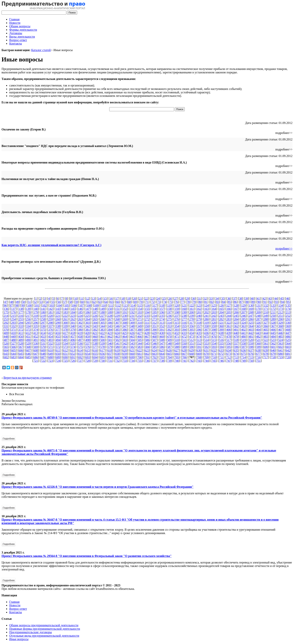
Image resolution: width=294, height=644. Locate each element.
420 (88, 333)
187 (95, 312)
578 (103, 347)
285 (243, 319)
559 (251, 343)
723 (51, 361)
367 (273, 326)
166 (229, 309)
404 (258, 330)
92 (271, 302)
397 (206, 330)
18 (123, 298)
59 (76, 302)
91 (265, 302)
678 (266, 354)
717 (266, 357)
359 (214, 326)
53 (41, 302)
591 (199, 347)
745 (214, 361)
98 (17, 305)
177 (21, 312)
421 (95, 333)
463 (117, 337)
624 (154, 350)
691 (73, 357)
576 (88, 347)
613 (73, 350)
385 (117, 330)
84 (224, 302)
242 (214, 316)
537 (88, 343)
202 (206, 312)
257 (36, 319)
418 (73, 333)
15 (105, 298)
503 (125, 340)
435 (199, 333)
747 (229, 361)
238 (184, 316)
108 (89, 305)
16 (111, 298)
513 (199, 340)
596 (236, 347)
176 (13, 312)
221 (58, 316)
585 (154, 347)
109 (96, 305)
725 (65, 361)
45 (282, 298)
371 (13, 330)
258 (43, 319)
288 (266, 319)
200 (192, 312)
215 (13, 316)
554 (214, 343)
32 (205, 298)
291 (288, 319)
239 (191, 316)
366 (266, 326)
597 (243, 347)
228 (110, 316)
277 (184, 319)
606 (21, 350)
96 (5, 305)
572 (58, 347)
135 (288, 305)
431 (169, 333)
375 (43, 330)
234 (154, 316)
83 (218, 302)
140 (36, 309)
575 (80, 347)
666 (177, 354)
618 (110, 350)
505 (140, 340)
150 (110, 309)
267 (110, 319)
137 (13, 309)
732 (117, 361)
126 (221, 305)
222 (65, 316)
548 (169, 343)
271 (140, 319)
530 (36, 343)
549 (177, 343)
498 (88, 340)
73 (159, 302)
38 (241, 298)
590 (191, 347)
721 (36, 361)
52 (35, 302)
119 (169, 305)
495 (65, 340)
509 (169, 340)
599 (258, 347)
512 (191, 340)
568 (28, 347)
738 (162, 361)
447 (288, 333)
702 (154, 357)
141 (43, 309)
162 (199, 309)
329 (281, 323)
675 (243, 354)
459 (88, 337)
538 (95, 343)
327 (266, 323)
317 (191, 323)
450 (21, 337)
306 (110, 323)
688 (51, 357)
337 (51, 326)
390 (154, 330)
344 (103, 326)
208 (251, 312)
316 (184, 323)
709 (206, 357)
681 (288, 354)
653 (80, 354)
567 (21, 347)
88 (247, 302)
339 (65, 326)
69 (135, 302)
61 (88, 302)
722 (43, 361)
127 (229, 305)
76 (176, 302)
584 (147, 347)
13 (93, 298)
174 (288, 309)
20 (135, 298)
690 (65, 357)
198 (177, 312)
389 (147, 330)
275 (169, 319)
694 (95, 357)
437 (214, 333)
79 (194, 302)
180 (43, 312)
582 (132, 347)
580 (117, 347)
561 (266, 343)
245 (236, 316)
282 (221, 319)
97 (11, 305)
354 (177, 326)
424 (117, 333)
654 (88, 354)
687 (43, 357)
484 (273, 337)
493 (51, 340)
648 (43, 354)
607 (28, 350)
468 (154, 337)
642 (288, 350)
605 (13, 350)
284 (236, 319)
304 (95, 323)
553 (206, 343)
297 (43, 323)
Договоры (16, 33)
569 (36, 347)
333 (21, 326)
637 (251, 350)
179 (36, 312)
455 (58, 337)
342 (88, 326)
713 (236, 357)
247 (251, 316)
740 (177, 361)
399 (221, 330)
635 (236, 350)
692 (80, 357)
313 (162, 323)
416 (58, 333)
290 (281, 319)
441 (243, 333)
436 (206, 333)
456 (65, 337)
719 (281, 357)
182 (58, 312)
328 (273, 323)
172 (273, 309)
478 (229, 337)
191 (125, 312)
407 (281, 330)
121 (184, 305)
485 (281, 337)
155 (147, 309)
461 (103, 337)
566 (13, 347)
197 (169, 312)
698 (125, 357)
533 (58, 343)
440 (236, 333)
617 (102, 350)
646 (28, 354)
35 (223, 298)
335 (36, 326)
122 (192, 305)
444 (266, 333)
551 (191, 343)
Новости (15, 23)
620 (125, 350)
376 (51, 330)
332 (13, 326)
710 (214, 357)
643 (6, 354)
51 (29, 302)
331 (6, 326)
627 (177, 350)
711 (221, 357)
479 (236, 337)
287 (258, 319)
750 (251, 361)
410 (13, 333)
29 (188, 298)
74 (165, 302)
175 (6, 312)
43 (270, 298)
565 (6, 347)
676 (251, 354)
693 (88, 357)
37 (235, 298)
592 (206, 347)
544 (140, 343)
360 (221, 326)
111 (111, 305)
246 (243, 316)
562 (273, 343)
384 (110, 330)
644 (13, 354)
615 (88, 350)
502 (117, 340)
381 (88, 330)
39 (246, 298)
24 (158, 298)
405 (266, 330)
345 (110, 326)
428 (147, 333)
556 (229, 343)
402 (243, 330)
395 (191, 330)
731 (110, 361)
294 (21, 323)
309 (132, 323)
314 (169, 323)
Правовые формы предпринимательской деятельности (45, 629)
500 (103, 340)
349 (140, 326)
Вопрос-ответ (18, 40)
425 (125, 333)
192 (132, 312)
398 (214, 330)
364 (251, 326)
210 (266, 312)
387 (132, 330)
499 (95, 340)
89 (253, 302)
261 (65, 319)
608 (36, 350)
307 (117, 323)
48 (12, 302)
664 (162, 354)
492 (43, 340)
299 (58, 323)
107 (81, 305)
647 (36, 354)
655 (95, 354)
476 (214, 337)
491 (36, 340)
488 (13, 340)
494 (58, 340)
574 (73, 347)
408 (288, 330)
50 (23, 302)
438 (221, 333)
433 (184, 333)
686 (36, 357)
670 (206, 354)
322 (229, 323)
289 (273, 319)
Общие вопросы (20, 26)
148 (95, 309)
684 (21, 357)
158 (169, 309)
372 (21, 330)
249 (266, 316)
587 (169, 347)
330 (288, 323)
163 (206, 309)
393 (177, 330)
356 (191, 326)
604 (6, 350)
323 (236, 323)
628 (184, 350)
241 (206, 316)
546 (154, 343)
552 (199, 343)
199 (184, 312)
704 (169, 357)
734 (132, 361)
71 (147, 302)
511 (184, 340)
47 (6, 302)
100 (30, 305)
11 (82, 298)
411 (21, 333)
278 (191, 319)
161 (191, 309)
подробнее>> (284, 249)
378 (65, 330)
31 (199, 298)
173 (281, 309)
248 (258, 316)
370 (6, 330)
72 (153, 302)
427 (140, 333)
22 (146, 298)
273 (154, 319)
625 (162, 350)
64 (106, 302)
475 (206, 337)
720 (288, 357)
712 (229, 357)
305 (103, 323)
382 (95, 330)
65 (112, 302)
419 (80, 333)
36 (229, 298)
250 (273, 316)
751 (258, 361)
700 (140, 357)
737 (154, 361)
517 (229, 340)
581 (125, 347)
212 (281, 312)
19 (129, 298)
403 (251, 330)
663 (154, 354)
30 (194, 298)
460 (95, 337)
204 (221, 312)
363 (243, 326)
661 (140, 354)
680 (281, 354)
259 (51, 319)
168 (243, 309)
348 (132, 326)
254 (13, 319)
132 (266, 305)
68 (129, 302)
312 (154, 323)
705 (177, 357)
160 (184, 309)
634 (229, 350)
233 (147, 316)
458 (80, 337)
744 (206, 361)
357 (199, 326)
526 (6, 343)
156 (154, 309)
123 (199, 305)
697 (117, 357)
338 (58, 326)
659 (125, 354)
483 (266, 337)
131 (258, 305)
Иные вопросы (19, 639)
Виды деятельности (22, 37)
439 (229, 333)
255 (21, 319)
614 (80, 350)
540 (110, 343)
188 (103, 312)
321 (221, 323)
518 (236, 340)
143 (58, 309)
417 (65, 333)
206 (236, 312)
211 (273, 312)
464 (125, 337)
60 (82, 302)
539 (103, 343)
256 (28, 319)
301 (73, 323)
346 (117, 326)
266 (103, 319)
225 (88, 316)
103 (52, 305)
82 (212, 302)
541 (117, 343)
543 (132, 343)
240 (199, 316)
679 (273, 354)
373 (28, 330)
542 (125, 343)
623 (147, 350)
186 (88, 312)
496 (73, 340)
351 (154, 326)
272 (147, 319)
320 (214, 323)
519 (243, 340)
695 (103, 357)
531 (43, 343)
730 (103, 361)
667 (184, 354)
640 (273, 350)
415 (51, 333)
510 (177, 340)
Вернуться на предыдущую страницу (28, 378)
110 (104, 305)
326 (258, 323)
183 (65, 312)
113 (125, 305)
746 (221, 361)
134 (281, 305)
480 (243, 337)
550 (184, 343)
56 (59, 302)
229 (117, 316)
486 (288, 337)
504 (132, 340)
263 (80, 319)
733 (125, 361)
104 (59, 305)
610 (51, 350)
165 (221, 309)
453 (43, 337)
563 (281, 343)
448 (6, 337)
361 (229, 326)
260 (58, 319)
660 (132, 354)
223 (73, 316)
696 (110, 357)
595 (229, 347)
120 (177, 305)
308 (125, 323)
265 (95, 319)
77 (182, 302)
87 (241, 302)
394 (184, 330)
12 (88, 298)
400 (229, 330)
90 (259, 302)
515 (214, 340)
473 (191, 337)
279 (199, 319)
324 (243, 323)
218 (36, 316)
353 (169, 326)
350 (147, 326)
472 (184, 337)
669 (199, 354)
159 (177, 309)
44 (276, 298)
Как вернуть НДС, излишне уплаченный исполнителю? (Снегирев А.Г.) (51, 245)
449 (13, 337)
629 (191, 350)
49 (17, 302)
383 (103, 330)
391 (162, 330)
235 (162, 316)
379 (73, 330)
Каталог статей (41, 50)
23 (152, 298)
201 (199, 312)
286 (251, 319)
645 (21, 354)
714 (243, 357)
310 (140, 323)
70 (141, 302)
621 (132, 350)
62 (94, 302)
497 (80, 340)
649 (51, 354)
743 (199, 361)
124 (206, 305)
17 (117, 298)
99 (23, 305)
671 (214, 354)
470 (169, 337)
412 (28, 333)
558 (243, 343)
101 (37, 305)
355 (184, 326)
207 (243, 312)
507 (154, 340)
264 (88, 319)
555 (221, 343)
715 (251, 357)
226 (95, 316)
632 (214, 350)
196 (162, 312)
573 (65, 347)
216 (21, 316)
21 (141, 298)
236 (169, 316)
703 (162, 357)
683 (13, 357)
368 (281, 326)
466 (140, 337)
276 (177, 319)
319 (206, 323)
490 (28, 340)
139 (28, 309)
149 (103, 309)
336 (43, 326)
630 (199, 350)
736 (147, 361)
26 (170, 298)
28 (182, 298)
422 (102, 333)
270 (132, 319)
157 (162, 309)
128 (236, 305)
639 (266, 350)
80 (200, 302)
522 (266, 340)
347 (125, 326)
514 (206, 340)
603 (288, 347)
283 (229, 319)
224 (80, 316)
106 (74, 305)
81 (206, 302)
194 (147, 312)
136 (6, 309)
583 (140, 347)
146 (80, 309)
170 (258, 309)
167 (236, 309)
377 (58, 330)
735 (140, 361)
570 (43, 347)
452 (36, 337)
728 (88, 361)
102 (44, 305)
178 (28, 312)
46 (288, 298)
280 (206, 319)
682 (6, 357)
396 (199, 330)
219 (43, 316)
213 (288, 312)
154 (140, 309)
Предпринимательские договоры (31, 632)
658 (117, 354)
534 (65, 343)
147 (88, 309)
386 (125, 330)
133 (273, 305)
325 (251, 323)
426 (132, 333)
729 (95, 361)
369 (288, 326)
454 (51, 337)
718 (273, 357)
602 (281, 347)
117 (155, 305)
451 (28, 337)
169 (251, 309)
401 (236, 330)
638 (258, 350)
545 (147, 343)
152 (125, 309)
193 (140, 312)
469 (162, 337)
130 (251, 305)
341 (80, 326)
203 (214, 312)
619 (117, 350)
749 (243, 361)
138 (21, 309)
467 (147, 337)
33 (211, 298)
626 (169, 350)
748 (236, 361)
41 (258, 298)
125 (214, 305)
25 (164, 298)
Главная (14, 19)
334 (28, 326)
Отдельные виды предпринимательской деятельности (44, 636)
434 (191, 333)
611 (58, 350)
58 (70, 302)
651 (65, 354)
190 (117, 312)
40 (252, 298)
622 (140, 350)
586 (162, 347)
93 (277, 302)
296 (36, 323)
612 (65, 350)
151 (117, 309)
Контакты (16, 44)
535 (73, 343)
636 (243, 350)
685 (28, 357)
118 (162, 305)
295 (28, 323)
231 (132, 316)
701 (147, 357)
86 (235, 302)
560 (258, 343)
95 (288, 302)
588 (177, 347)
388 (140, 330)
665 (169, 354)
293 (13, 323)
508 (162, 340)
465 (132, 337)
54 (47, 302)
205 (229, 312)
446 (281, 333)
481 (251, 337)
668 (191, 354)
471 (177, 337)
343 (95, 326)
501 (110, 340)
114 (133, 305)
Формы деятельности (23, 30)
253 (6, 319)
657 (110, 354)
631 (206, 350)
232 (140, 316)
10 (76, 298)
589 (184, 347)
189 (110, 312)
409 (6, 333)
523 (273, 340)
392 (169, 330)
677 (258, 354)
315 (177, 323)
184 (73, 312)
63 (100, 302)
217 (28, 316)
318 (199, 323)
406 (273, 330)
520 (251, 340)
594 (221, 347)
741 (184, 361)
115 (140, 305)
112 (118, 305)
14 (99, 298)
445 (273, 333)
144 (65, 309)
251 (281, 316)
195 (154, 312)
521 (258, 340)
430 (162, 333)
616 (95, 350)
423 (110, 333)
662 (147, 354)
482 (258, 337)
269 (125, 319)
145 (73, 309)
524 (281, 340)
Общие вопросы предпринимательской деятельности (44, 625)
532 (51, 343)
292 (6, 323)
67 (123, 302)
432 (177, 333)
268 (117, 319)
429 (154, 333)
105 (67, 305)
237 (177, 316)
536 (80, 343)
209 (258, 312)
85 (229, 302)
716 (258, 357)
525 (288, 340)
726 (73, 361)
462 (110, 337)
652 (73, 354)
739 (169, 361)
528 (21, 343)
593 (214, 347)
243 (221, 316)
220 (51, 316)
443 (258, 333)
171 (266, 309)
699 (132, 357)
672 (221, 354)
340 (73, 326)
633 (221, 350)
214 (6, 316)
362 (236, 326)
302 (80, 323)
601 (273, 347)
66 (118, 302)
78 (188, 302)
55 (53, 302)
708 (199, 357)
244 (229, 316)
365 (258, 326)
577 (95, 347)
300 (65, 323)
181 (51, 312)
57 (65, 302)
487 (6, 340)
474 (199, 337)
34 (217, 298)
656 (103, 354)
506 (147, 340)
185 (80, 312)
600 (266, 347)
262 (73, 319)
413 (36, 333)
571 (51, 347)
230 (125, 316)
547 (162, 343)
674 (236, 354)
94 (282, 302)
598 (251, 347)
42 (264, 298)
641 (281, 350)
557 (236, 343)
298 (51, 323)
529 (28, 343)
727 (80, 361)
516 (221, 340)
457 (73, 337)
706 (184, 357)
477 (221, 337)
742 (191, 361)
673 (229, 354)
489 (21, 340)
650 (58, 354)
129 (243, 305)
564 (288, 343)
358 (206, 326)
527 (13, 343)
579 (110, 347)
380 (80, 330)
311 (147, 323)
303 (88, 323)
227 (103, 316)
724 (58, 361)
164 (214, 309)
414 (43, 333)
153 (132, 309)
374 (36, 330)
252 (288, 316)
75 (171, 302)
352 (162, 326)
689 (58, 357)
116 (147, 305)
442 (251, 333)
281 (214, 319)
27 (176, 298)
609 (43, 350)
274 (162, 319)
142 (51, 309)
